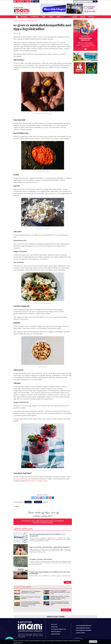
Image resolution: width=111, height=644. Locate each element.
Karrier (83, 17)
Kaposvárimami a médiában (84, 630)
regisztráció (28, 502)
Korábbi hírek (66, 610)
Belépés (28, 1)
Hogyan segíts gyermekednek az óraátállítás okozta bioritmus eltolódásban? (50, 573)
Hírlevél (19, 1)
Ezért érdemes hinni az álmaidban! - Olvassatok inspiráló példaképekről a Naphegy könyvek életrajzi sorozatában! (31, 604)
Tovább (67, 582)
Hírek (44, 17)
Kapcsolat (54, 624)
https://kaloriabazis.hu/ (23, 479)
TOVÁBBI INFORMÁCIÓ (18, 643)
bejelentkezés (38, 502)
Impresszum (54, 627)
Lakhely (37, 1)
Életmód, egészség (31, 21)
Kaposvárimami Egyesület (83, 628)
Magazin (66, 17)
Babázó (75, 17)
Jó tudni (21, 21)
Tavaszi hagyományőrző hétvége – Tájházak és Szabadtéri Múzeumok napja (60, 603)
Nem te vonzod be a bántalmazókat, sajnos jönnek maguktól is (50, 547)
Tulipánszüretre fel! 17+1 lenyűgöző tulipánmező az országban (31, 592)
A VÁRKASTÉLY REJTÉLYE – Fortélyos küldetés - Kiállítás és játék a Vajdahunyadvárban (60, 598)
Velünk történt (81, 633)
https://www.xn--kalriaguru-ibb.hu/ (37, 481)
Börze (58, 17)
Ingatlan (91, 17)
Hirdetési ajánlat (56, 632)
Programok (24, 17)
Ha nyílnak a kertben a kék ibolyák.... (41, 559)
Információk (35, 17)
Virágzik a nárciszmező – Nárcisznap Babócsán (31, 598)
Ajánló (51, 17)
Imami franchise (55, 634)
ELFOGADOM (93, 642)
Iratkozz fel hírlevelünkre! (43, 523)
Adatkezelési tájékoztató (59, 629)
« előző (16, 506)
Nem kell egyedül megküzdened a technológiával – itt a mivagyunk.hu (47, 535)
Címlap (17, 17)
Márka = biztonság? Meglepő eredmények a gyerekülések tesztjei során (60, 592)
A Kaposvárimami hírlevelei (84, 626)
